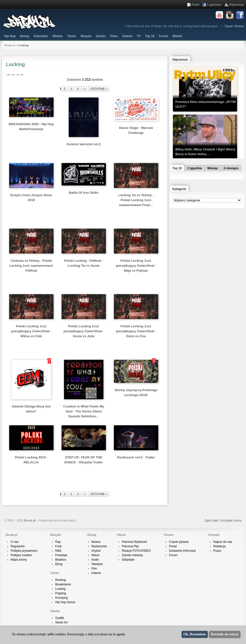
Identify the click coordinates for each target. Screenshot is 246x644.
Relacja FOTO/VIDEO (136, 551)
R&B (58, 551)
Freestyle (61, 555)
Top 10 (150, 36)
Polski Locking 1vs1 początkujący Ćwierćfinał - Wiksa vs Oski (31, 331)
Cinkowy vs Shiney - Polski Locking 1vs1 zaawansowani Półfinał (31, 266)
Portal (173, 546)
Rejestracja (237, 5)
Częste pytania (179, 542)
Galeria (127, 36)
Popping (61, 593)
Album (96, 555)
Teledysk (97, 564)
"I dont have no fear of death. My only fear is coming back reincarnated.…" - (184, 26)
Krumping (61, 598)
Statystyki (128, 560)
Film (94, 569)
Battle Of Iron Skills (84, 193)
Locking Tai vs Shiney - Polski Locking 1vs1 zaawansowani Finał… (136, 200)
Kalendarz (41, 36)
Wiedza (57, 36)
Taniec (72, 36)
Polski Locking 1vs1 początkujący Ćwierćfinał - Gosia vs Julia (84, 331)
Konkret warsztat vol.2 (84, 144)
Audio (95, 560)
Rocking (60, 580)
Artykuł (96, 551)
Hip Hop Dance (65, 602)
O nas (15, 542)
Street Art (61, 622)
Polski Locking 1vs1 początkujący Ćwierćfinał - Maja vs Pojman (136, 266)
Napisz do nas (223, 542)
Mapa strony (19, 560)
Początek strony (231, 521)
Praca (217, 551)
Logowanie (214, 5)
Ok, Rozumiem (195, 634)
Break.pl (10, 45)
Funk (58, 546)
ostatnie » (99, 89)
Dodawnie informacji (182, 551)
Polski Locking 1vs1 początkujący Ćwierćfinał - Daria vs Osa (136, 331)
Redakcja (220, 546)
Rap (58, 542)
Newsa (96, 542)
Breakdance (63, 584)
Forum (173, 555)
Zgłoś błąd (211, 521)
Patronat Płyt (130, 546)
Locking (60, 589)
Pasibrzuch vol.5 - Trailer (136, 457)
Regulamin (18, 546)
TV (139, 36)
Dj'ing (59, 564)
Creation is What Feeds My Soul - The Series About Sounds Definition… (84, 411)
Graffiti (59, 618)
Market (177, 36)
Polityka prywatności (24, 551)
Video (114, 36)
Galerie (96, 573)
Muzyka (86, 36)
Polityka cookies (21, 555)
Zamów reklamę (132, 555)
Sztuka (101, 36)
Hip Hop (10, 36)
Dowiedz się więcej (225, 634)
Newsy (25, 36)
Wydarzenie (99, 546)
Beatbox (61, 560)
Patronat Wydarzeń (134, 542)
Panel (196, 5)
